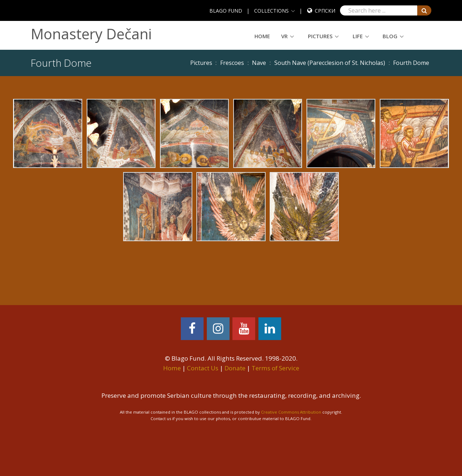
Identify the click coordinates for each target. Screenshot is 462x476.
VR (284, 36)
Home (262, 36)
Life (358, 36)
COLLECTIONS (271, 11)
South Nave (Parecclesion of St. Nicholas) (330, 63)
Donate (235, 368)
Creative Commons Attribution (291, 412)
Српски (325, 11)
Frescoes (232, 63)
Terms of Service (275, 368)
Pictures (320, 36)
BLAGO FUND (226, 11)
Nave (259, 63)
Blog (390, 36)
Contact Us (203, 368)
